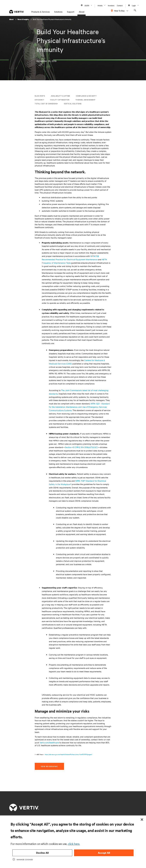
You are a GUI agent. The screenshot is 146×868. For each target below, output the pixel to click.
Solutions (58, 12)
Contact (120, 5)
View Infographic (49, 766)
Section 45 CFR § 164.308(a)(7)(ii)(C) (81, 447)
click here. (74, 844)
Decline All (42, 853)
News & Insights (23, 19)
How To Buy (119, 11)
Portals (100, 5)
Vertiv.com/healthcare (49, 742)
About (82, 12)
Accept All (104, 853)
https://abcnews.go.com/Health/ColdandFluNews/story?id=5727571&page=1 (68, 754)
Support (71, 12)
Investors (111, 5)
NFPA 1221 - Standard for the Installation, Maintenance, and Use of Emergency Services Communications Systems (79, 407)
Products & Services (41, 12)
